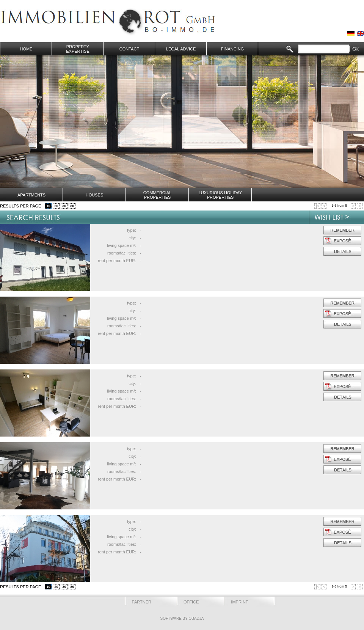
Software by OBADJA (182, 618)
